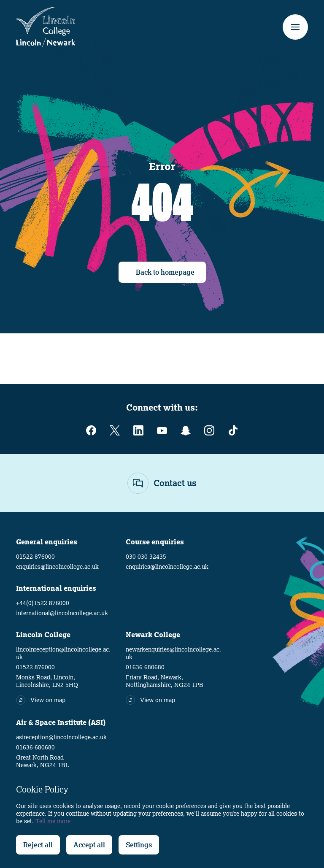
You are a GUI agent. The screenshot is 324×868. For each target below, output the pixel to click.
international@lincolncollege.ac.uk (62, 613)
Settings (139, 845)
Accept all (89, 845)
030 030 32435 (146, 557)
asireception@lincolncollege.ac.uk (61, 737)
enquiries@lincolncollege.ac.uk (57, 567)
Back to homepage (165, 272)
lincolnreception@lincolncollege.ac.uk (63, 653)
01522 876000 (35, 557)
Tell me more (53, 821)
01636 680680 (145, 667)
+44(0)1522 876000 (43, 603)
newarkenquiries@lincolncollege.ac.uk (173, 653)
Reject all (38, 845)
